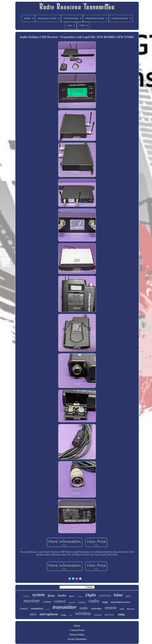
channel (24, 609)
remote (111, 608)
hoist (71, 615)
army (48, 609)
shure (72, 596)
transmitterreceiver (121, 602)
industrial (72, 602)
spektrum (98, 615)
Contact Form (77, 630)
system (39, 595)
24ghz (91, 595)
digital (128, 596)
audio (84, 608)
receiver (32, 601)
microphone (49, 614)
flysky (51, 596)
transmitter (64, 607)
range (64, 615)
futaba (62, 595)
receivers (105, 595)
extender (26, 596)
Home (77, 626)
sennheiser (37, 608)
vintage (80, 596)
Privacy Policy (77, 635)
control (60, 601)
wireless (83, 613)
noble (122, 609)
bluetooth (131, 609)
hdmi (118, 595)
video (33, 614)
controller (96, 609)
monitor (110, 615)
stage (105, 602)
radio (94, 601)
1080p (121, 615)
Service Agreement (77, 639)
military (82, 602)
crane (47, 602)
